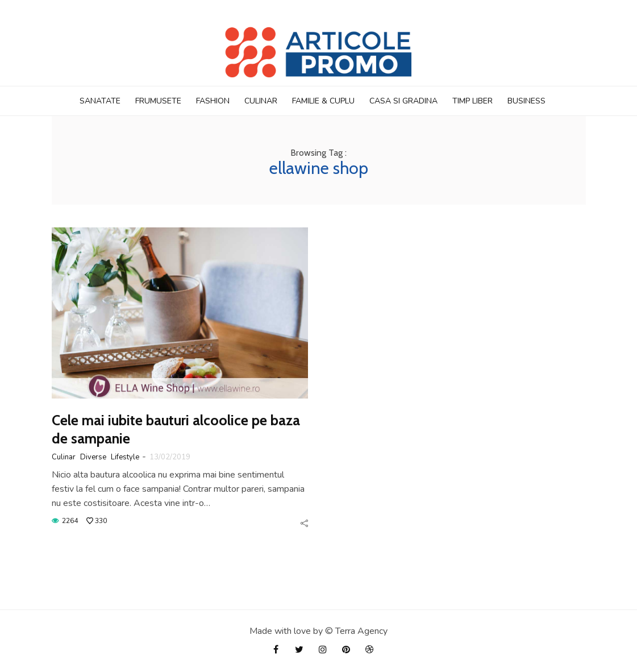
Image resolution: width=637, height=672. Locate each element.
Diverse (93, 457)
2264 (70, 521)
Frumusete (158, 101)
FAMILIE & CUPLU (323, 101)
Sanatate (100, 101)
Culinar (261, 101)
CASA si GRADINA (403, 101)
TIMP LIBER (472, 101)
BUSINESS (526, 101)
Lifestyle (125, 457)
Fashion (213, 101)
